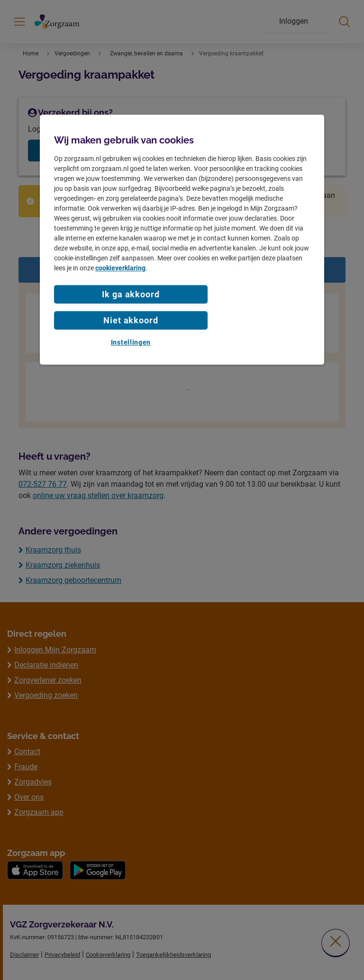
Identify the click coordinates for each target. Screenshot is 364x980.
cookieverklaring (120, 268)
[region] (182, 240)
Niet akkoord (131, 320)
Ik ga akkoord (131, 294)
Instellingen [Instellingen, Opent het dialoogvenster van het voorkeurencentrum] (131, 342)
